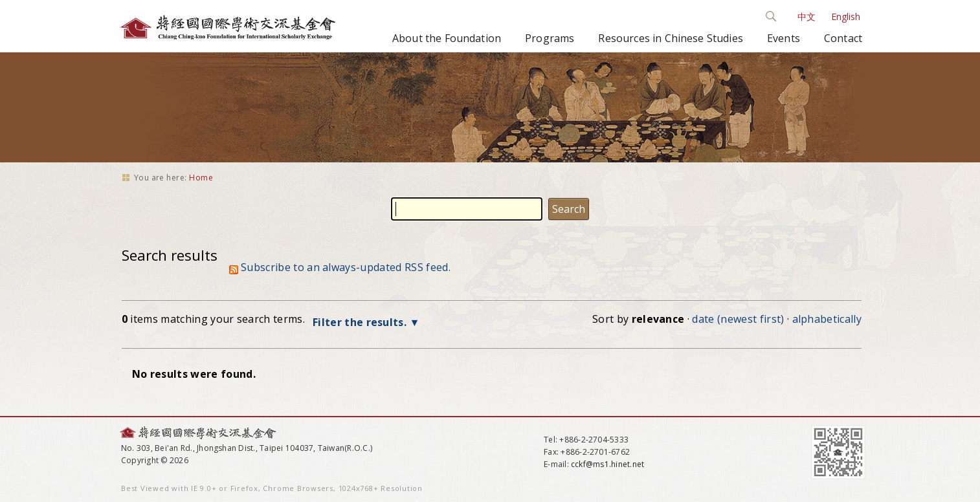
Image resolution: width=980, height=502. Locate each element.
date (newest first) (738, 319)
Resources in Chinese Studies (670, 38)
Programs (550, 38)
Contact (843, 38)
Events (784, 38)
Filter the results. (361, 322)
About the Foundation (447, 38)
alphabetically (827, 319)
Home (201, 178)
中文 (807, 16)
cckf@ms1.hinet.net (607, 464)
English (846, 16)
